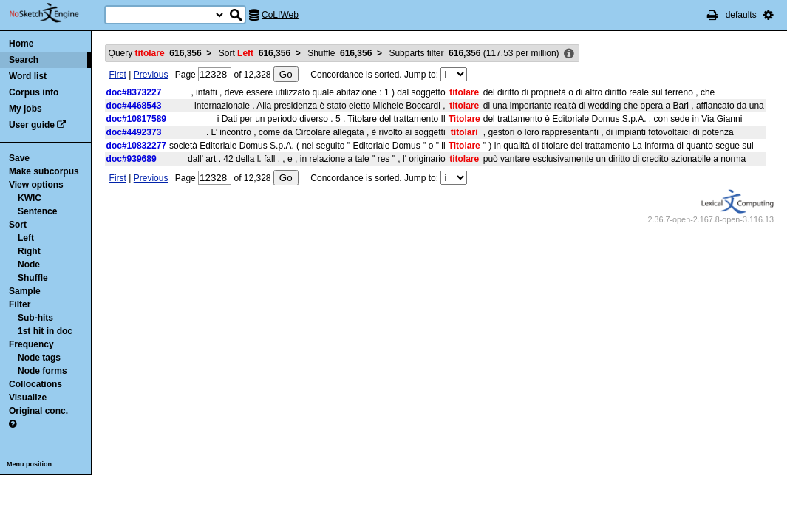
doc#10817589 (136, 119)
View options (36, 185)
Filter (20, 304)
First (118, 75)
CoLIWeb (280, 15)
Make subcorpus (44, 171)
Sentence (37, 211)
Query (155, 53)
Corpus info (34, 92)
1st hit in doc (45, 331)
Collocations (35, 384)
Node (29, 265)
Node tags (39, 358)
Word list (28, 76)
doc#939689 (132, 159)
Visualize (28, 398)
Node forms (42, 371)
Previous (151, 75)
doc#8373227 (134, 92)
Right (29, 251)
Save (19, 158)
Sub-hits (35, 318)
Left (26, 238)
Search (24, 60)
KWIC (30, 198)
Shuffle (33, 278)
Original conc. (38, 411)
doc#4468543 (134, 106)
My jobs (25, 109)
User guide (32, 125)
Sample (25, 291)
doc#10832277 (136, 146)
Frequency (31, 344)
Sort (18, 225)
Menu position (29, 464)
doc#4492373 (134, 132)
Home (21, 44)
